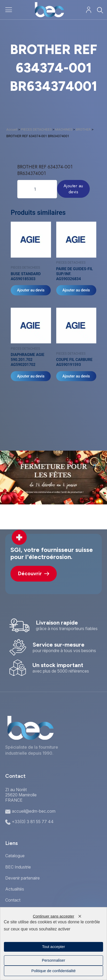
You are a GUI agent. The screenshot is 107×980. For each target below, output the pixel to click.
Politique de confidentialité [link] (53, 971)
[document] (53, 490)
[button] (95, 465)
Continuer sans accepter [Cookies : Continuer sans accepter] (53, 916)
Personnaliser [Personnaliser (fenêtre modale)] (53, 960)
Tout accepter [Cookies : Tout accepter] (54, 947)
